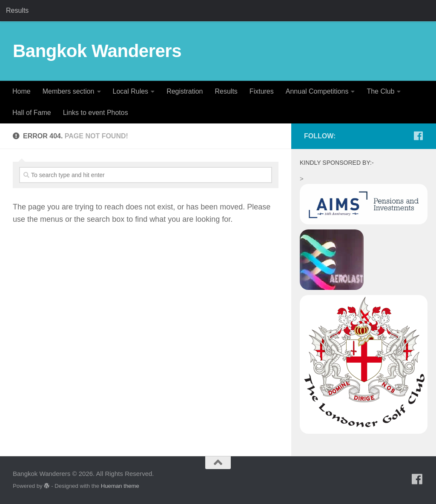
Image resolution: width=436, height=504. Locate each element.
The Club (380, 91)
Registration (185, 91)
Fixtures (262, 91)
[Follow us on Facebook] (418, 136)
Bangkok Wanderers (97, 51)
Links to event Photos (96, 113)
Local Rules (131, 91)
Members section (69, 91)
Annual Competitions (317, 91)
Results (17, 10)
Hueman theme (120, 486)
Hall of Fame (32, 113)
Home (22, 91)
